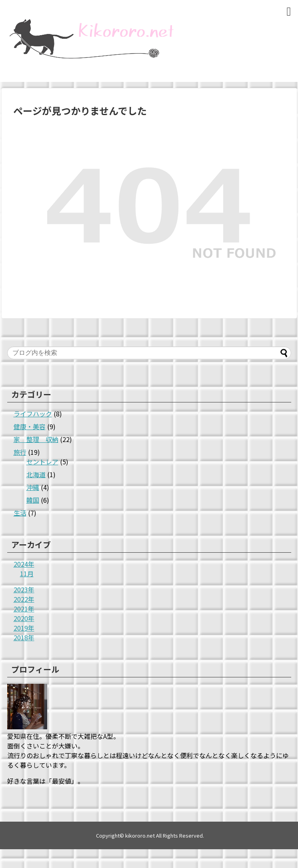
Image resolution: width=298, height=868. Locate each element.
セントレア (42, 462)
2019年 (24, 628)
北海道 (36, 474)
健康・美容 (30, 426)
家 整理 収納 (36, 439)
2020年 (24, 618)
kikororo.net (140, 835)
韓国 (33, 500)
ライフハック (33, 414)
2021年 (24, 609)
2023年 (24, 589)
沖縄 (33, 487)
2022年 (24, 599)
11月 (27, 573)
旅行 (20, 452)
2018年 (24, 637)
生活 (20, 513)
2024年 (24, 564)
